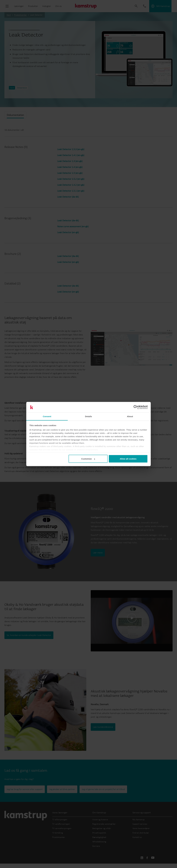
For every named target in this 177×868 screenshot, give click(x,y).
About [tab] (130, 416)
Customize (88, 459)
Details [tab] (88, 416)
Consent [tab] (47, 416)
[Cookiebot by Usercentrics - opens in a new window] (136, 407)
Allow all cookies (128, 459)
